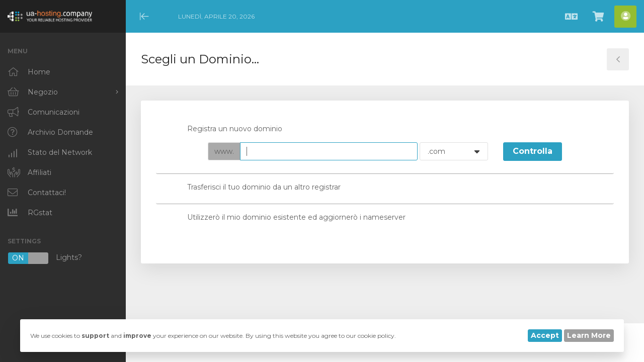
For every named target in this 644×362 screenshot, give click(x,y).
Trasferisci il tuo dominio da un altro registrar (256, 188)
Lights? (45, 258)
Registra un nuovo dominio (227, 129)
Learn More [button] (589, 335)
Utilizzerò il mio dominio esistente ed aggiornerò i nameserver (288, 218)
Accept (545, 335)
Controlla (533, 151)
